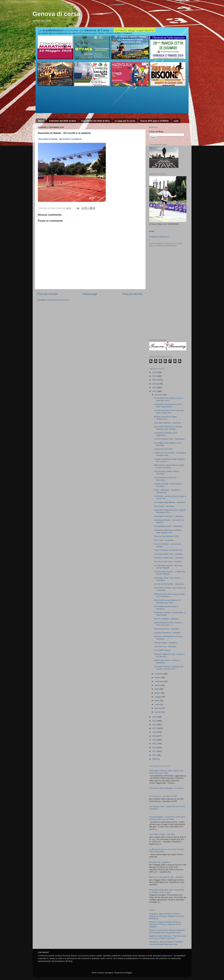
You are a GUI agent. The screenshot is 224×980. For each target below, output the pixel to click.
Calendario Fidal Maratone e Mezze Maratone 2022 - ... (170, 511)
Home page (90, 294)
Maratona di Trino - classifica (167, 629)
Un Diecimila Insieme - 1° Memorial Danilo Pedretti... (169, 573)
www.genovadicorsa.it (162, 956)
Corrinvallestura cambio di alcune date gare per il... (169, 399)
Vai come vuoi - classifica (165, 646)
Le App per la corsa (125, 121)
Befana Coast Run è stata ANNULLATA (165, 418)
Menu (41, 121)
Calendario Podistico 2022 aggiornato (166, 434)
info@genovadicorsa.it (159, 237)
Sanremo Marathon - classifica (167, 633)
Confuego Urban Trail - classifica (168, 554)
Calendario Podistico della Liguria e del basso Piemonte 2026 (166, 772)
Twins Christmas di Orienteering (168, 550)
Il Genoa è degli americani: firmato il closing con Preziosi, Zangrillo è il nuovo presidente (167, 916)
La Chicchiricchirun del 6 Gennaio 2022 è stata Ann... (169, 412)
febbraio (158, 708)
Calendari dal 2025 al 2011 (63, 121)
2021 (155, 391)
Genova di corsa (56, 14)
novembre (159, 674)
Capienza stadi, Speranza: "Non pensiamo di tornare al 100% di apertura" (168, 937)
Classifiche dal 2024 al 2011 (96, 121)
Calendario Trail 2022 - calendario (169, 516)
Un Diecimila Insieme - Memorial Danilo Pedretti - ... (168, 567)
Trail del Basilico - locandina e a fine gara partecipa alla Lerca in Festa (167, 818)
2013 (155, 744)
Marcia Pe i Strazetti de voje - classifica (166, 877)
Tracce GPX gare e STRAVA (154, 121)
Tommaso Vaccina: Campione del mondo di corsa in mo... (169, 668)
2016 (155, 732)
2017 (155, 728)
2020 (155, 717)
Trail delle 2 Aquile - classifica (162, 834)
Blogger (129, 973)
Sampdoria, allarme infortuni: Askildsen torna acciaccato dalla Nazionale (166, 943)
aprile (157, 700)
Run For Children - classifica (166, 619)
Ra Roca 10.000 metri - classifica (168, 558)
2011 (155, 751)
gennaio (158, 712)
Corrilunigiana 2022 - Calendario (168, 526)
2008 (155, 759)
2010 (155, 755)
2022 (155, 388)
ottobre (158, 677)
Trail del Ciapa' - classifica (165, 643)
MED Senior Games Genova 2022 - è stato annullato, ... (170, 466)
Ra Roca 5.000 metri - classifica (168, 562)
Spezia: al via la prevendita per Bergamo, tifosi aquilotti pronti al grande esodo (167, 931)
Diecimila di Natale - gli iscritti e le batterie (60, 139)
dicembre (159, 395)
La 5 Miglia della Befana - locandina (170, 502)
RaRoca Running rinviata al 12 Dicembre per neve (167, 601)
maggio (158, 697)
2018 (155, 725)
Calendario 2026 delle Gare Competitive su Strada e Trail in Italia (167, 891)
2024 (155, 380)
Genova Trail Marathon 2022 (167, 536)
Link (176, 121)
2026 (155, 372)
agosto (158, 685)
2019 (155, 721)
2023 (155, 384)
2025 (155, 376)
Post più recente (48, 294)
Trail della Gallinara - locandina (168, 423)
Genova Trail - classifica (160, 862)
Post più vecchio (133, 294)
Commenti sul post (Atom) (58, 300)
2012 (155, 748)
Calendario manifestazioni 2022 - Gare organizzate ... (168, 405)
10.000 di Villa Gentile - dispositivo (169, 584)
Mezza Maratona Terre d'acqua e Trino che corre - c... (168, 624)
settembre (159, 681)
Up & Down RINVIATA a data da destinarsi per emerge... (168, 428)
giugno (158, 693)
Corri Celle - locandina (164, 540)
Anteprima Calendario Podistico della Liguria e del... (168, 531)
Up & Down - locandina (164, 506)
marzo (158, 704)
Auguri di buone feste (163, 449)
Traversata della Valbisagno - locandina (166, 788)
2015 (155, 736)
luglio (157, 689)
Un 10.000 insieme (162, 650)
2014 (155, 740)
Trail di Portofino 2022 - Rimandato (169, 439)
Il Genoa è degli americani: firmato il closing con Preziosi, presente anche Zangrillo (165, 924)
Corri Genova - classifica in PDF (163, 796)
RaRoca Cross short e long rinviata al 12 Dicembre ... (169, 595)
